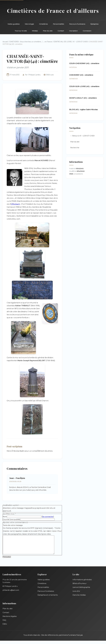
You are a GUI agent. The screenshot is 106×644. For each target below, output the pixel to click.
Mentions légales (10, 620)
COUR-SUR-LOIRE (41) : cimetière (84, 86)
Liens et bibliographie (81, 591)
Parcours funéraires (77, 24)
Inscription (73, 31)
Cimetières (43, 24)
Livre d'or (76, 594)
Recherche (75, 148)
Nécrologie (29, 24)
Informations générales (82, 583)
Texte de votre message (13, 525)
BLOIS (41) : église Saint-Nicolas (84, 109)
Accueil (5, 42)
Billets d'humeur (80, 587)
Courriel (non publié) (11, 519)
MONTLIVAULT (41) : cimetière (83, 98)
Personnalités (59, 24)
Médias (35, 31)
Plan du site (48, 31)
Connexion (87, 31)
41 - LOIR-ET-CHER (80, 42)
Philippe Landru (34, 75)
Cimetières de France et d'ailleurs (53, 11)
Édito (5, 627)
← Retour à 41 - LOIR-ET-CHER (82, 136)
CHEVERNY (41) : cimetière (81, 75)
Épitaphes (95, 24)
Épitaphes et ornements (48, 598)
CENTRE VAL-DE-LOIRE (63, 42)
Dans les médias (79, 598)
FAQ (4, 623)
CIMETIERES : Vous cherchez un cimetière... (26, 42)
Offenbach (15, 204)
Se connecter (48, 517)
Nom (5, 517)
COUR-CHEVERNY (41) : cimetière (84, 63)
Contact (61, 31)
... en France (48, 42)
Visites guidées (14, 24)
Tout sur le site (21, 31)
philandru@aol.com (11, 593)
